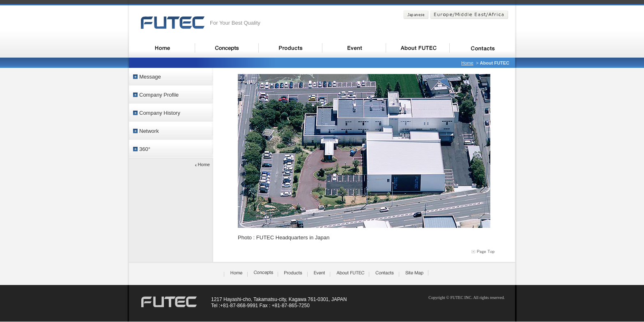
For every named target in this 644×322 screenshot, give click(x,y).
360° (145, 149)
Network (149, 131)
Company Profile (159, 95)
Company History (160, 113)
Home (467, 63)
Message (150, 77)
